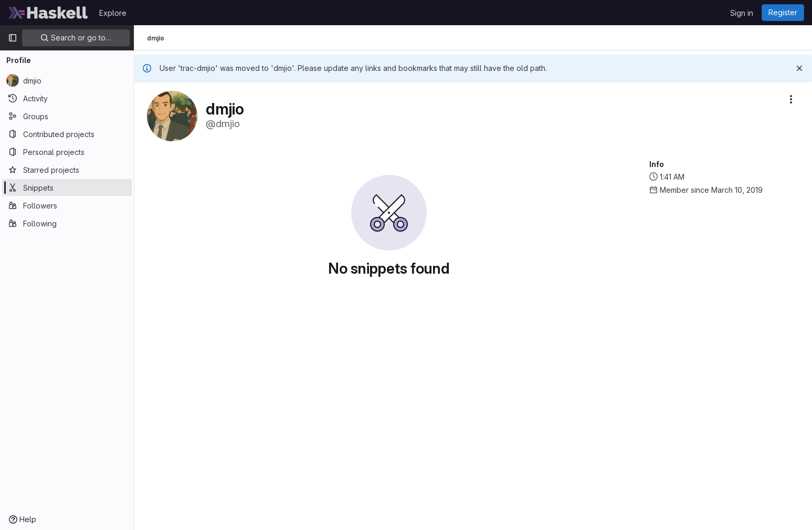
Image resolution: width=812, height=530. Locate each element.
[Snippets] (67, 188)
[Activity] (67, 98)
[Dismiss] (799, 68)
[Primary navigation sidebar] (13, 38)
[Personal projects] (67, 152)
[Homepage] (48, 13)
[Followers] (67, 205)
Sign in (742, 13)
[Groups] (67, 116)
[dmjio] (67, 80)
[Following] (67, 223)
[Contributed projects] (67, 134)
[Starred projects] (67, 170)
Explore (113, 13)
